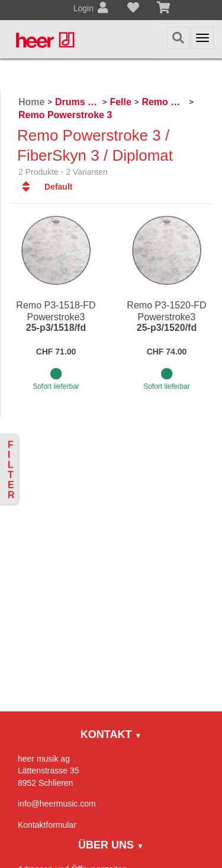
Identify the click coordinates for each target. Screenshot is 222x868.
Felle (120, 102)
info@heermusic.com (57, 804)
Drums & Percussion (77, 102)
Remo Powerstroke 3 (65, 115)
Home (31, 102)
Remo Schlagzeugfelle (164, 102)
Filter (11, 470)
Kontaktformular (47, 825)
